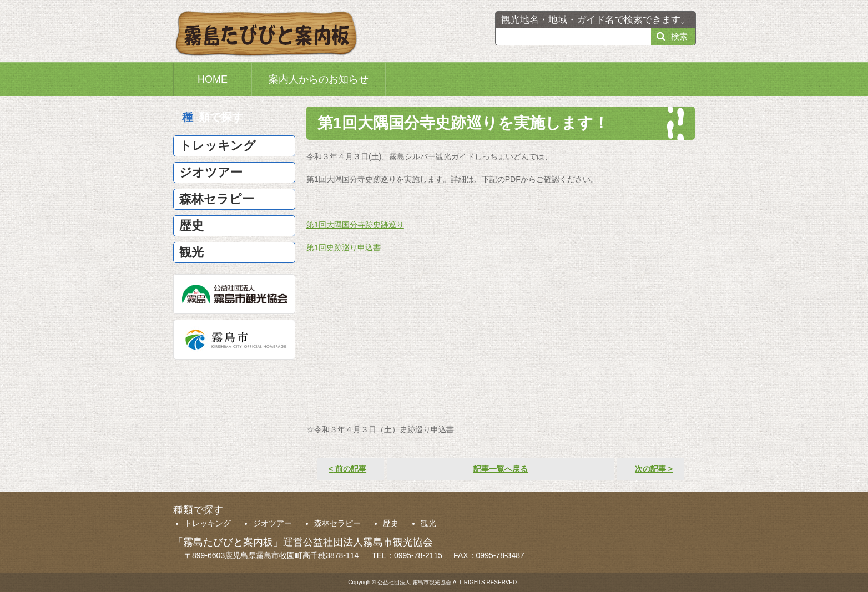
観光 (428, 523)
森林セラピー (337, 523)
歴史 (391, 523)
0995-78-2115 (418, 555)
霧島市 (234, 340)
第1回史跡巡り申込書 (344, 247)
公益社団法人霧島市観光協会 (234, 294)
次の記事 (654, 469)
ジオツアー (272, 523)
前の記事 (347, 469)
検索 (679, 36)
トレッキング (208, 523)
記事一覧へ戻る (501, 469)
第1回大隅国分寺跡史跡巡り (355, 225)
